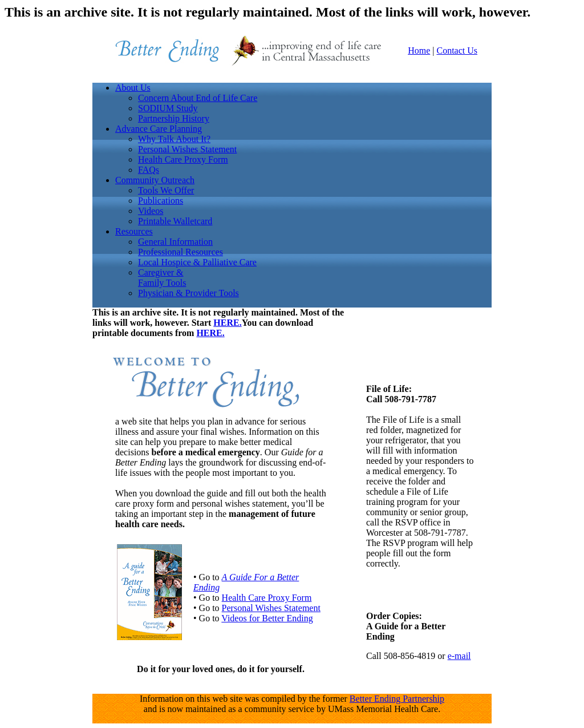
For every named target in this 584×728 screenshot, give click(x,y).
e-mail (459, 656)
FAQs (149, 170)
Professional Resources (181, 252)
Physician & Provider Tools (188, 293)
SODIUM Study (168, 108)
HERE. (227, 323)
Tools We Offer (166, 190)
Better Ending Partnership (397, 699)
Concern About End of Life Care (198, 98)
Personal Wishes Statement (187, 149)
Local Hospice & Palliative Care (197, 262)
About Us (133, 88)
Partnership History (174, 118)
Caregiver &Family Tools (162, 278)
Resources (134, 231)
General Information (175, 242)
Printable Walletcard (175, 221)
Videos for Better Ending (267, 618)
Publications (161, 201)
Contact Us (457, 50)
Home (419, 50)
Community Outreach (155, 180)
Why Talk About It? (174, 139)
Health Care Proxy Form (183, 159)
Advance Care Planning (159, 129)
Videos (151, 211)
